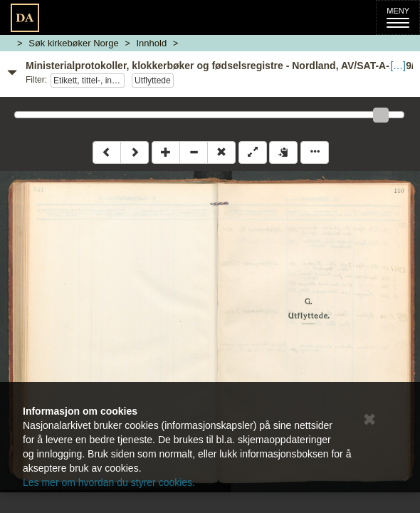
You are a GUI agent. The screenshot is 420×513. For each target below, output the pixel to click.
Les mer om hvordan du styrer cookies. (109, 482)
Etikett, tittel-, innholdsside (89, 81)
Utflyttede (153, 81)
